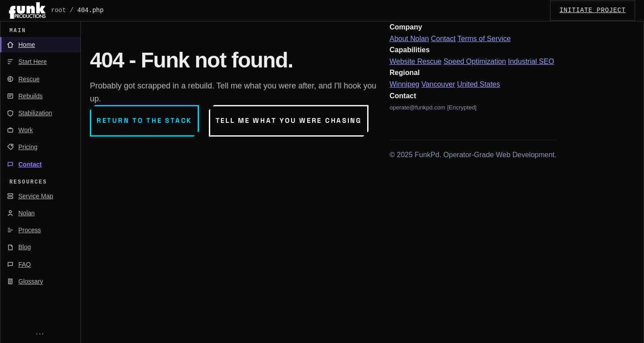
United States (479, 84)
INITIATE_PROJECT (593, 10)
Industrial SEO (531, 61)
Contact (443, 39)
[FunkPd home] (27, 10)
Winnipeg (405, 84)
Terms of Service (484, 39)
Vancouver (438, 84)
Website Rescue (415, 61)
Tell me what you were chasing (289, 120)
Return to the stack (144, 120)
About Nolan (409, 39)
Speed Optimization (475, 61)
